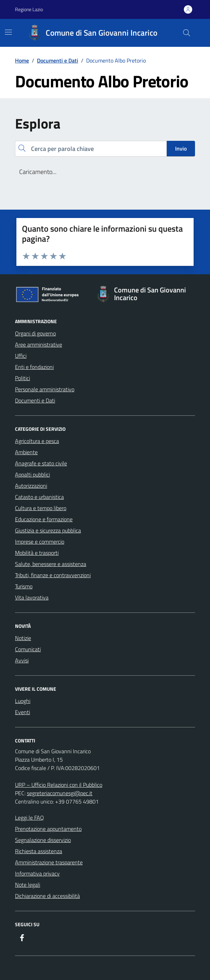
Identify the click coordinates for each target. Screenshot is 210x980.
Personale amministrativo (45, 389)
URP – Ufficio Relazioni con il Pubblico (59, 785)
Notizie (23, 638)
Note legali (28, 885)
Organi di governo (35, 333)
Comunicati (28, 649)
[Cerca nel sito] (187, 33)
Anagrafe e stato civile (41, 463)
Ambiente (26, 452)
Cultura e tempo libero (41, 508)
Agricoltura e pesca (37, 441)
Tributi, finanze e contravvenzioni (53, 575)
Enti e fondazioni (34, 367)
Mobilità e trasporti (37, 553)
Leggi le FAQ (29, 818)
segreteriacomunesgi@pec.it (60, 793)
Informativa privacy (37, 873)
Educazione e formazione (44, 519)
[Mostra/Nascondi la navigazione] (8, 32)
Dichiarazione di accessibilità (47, 896)
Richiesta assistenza (39, 851)
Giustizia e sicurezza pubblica (48, 530)
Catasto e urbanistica (39, 497)
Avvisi (22, 660)
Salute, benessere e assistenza (51, 564)
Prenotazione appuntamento (48, 829)
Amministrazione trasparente (49, 862)
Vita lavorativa (32, 597)
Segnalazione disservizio (43, 840)
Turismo (24, 586)
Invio (181, 148)
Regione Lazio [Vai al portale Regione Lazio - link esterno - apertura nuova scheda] (29, 9)
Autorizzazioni (31, 486)
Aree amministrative (39, 344)
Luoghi (23, 701)
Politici (22, 378)
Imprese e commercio (40, 542)
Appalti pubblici (32, 474)
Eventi (22, 712)
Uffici (21, 356)
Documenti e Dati (35, 400)
